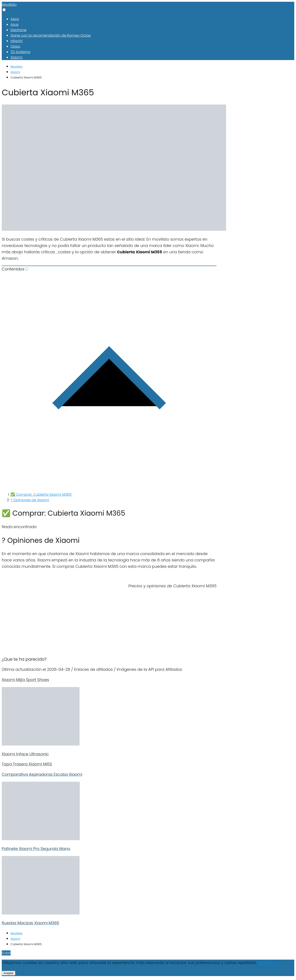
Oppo (15, 46)
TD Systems (20, 52)
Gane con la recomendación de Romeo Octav (51, 35)
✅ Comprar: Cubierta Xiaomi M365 (41, 494)
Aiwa (15, 19)
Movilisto (9, 4)
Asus (15, 24)
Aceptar (9, 973)
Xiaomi (16, 57)
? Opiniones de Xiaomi (30, 500)
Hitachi (17, 41)
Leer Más (266, 963)
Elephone (19, 30)
